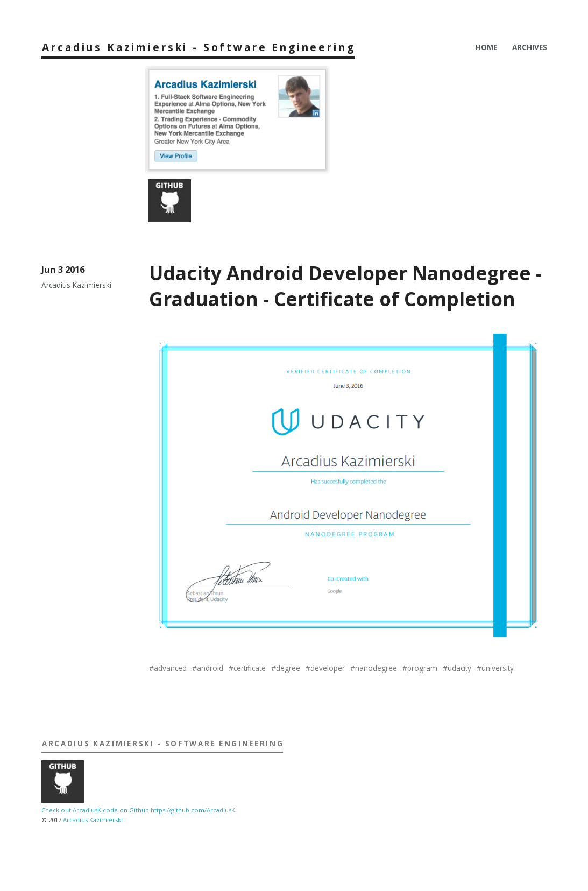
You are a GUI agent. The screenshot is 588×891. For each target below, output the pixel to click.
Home (486, 47)
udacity (459, 668)
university (498, 668)
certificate (250, 668)
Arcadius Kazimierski (93, 820)
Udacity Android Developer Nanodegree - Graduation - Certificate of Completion (345, 286)
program (422, 668)
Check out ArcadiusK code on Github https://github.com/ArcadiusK (138, 810)
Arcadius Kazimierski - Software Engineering (199, 47)
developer (328, 668)
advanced (170, 668)
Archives (530, 47)
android (210, 668)
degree (288, 668)
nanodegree (376, 668)
